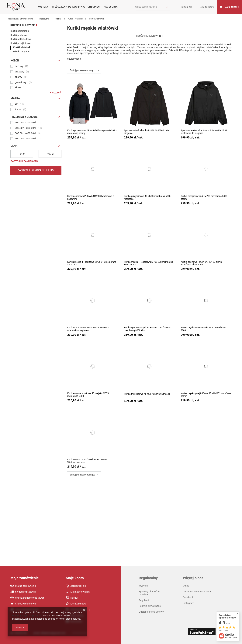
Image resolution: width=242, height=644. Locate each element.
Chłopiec (94, 7)
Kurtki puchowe (19, 29)
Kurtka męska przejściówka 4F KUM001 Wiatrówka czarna (87, 461)
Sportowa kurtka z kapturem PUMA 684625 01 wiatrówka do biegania (204, 132)
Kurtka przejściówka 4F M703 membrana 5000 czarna (204, 197)
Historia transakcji (80, 609)
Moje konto (75, 578)
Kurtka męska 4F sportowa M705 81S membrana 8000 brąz (92, 263)
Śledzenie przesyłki (26, 592)
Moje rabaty (77, 616)
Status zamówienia (26, 586)
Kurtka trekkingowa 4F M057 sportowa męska (147, 394)
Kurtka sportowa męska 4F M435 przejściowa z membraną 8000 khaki (148, 329)
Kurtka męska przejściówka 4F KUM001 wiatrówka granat (206, 395)
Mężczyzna (60, 7)
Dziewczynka (77, 7)
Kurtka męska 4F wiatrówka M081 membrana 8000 (203, 329)
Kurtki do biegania (20, 45)
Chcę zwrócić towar (26, 604)
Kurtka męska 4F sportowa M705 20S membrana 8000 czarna (149, 263)
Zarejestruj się (78, 586)
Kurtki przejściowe (20, 37)
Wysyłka (143, 586)
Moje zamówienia (80, 592)
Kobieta (43, 7)
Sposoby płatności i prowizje (149, 593)
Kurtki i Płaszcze (22, 19)
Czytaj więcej (74, 59)
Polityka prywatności (150, 606)
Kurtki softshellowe (21, 33)
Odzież (118, 19)
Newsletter (76, 621)
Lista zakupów (78, 604)
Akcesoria (111, 7)
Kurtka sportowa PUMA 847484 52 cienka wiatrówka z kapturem (88, 329)
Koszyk (74, 598)
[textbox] (151, 7)
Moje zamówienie (25, 578)
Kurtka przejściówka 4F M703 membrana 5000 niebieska (147, 197)
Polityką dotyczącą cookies (27, 616)
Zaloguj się (187, 7)
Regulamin (145, 600)
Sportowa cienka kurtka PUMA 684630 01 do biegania (146, 132)
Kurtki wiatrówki (22, 41)
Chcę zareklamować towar (30, 598)
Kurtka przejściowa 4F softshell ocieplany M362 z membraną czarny (92, 132)
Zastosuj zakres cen (24, 155)
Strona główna (86, 19)
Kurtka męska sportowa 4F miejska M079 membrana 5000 (88, 395)
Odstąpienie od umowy (151, 612)
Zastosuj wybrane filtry (36, 164)
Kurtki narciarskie (20, 25)
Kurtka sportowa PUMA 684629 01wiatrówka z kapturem (91, 197)
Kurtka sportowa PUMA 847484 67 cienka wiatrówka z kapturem (202, 263)
